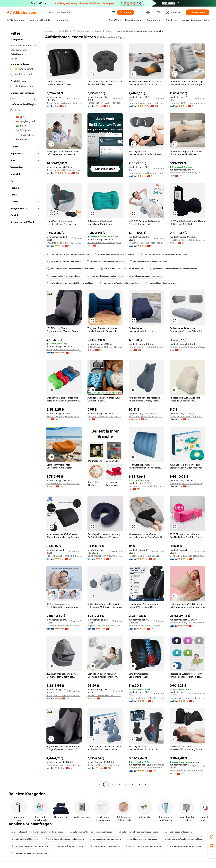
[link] (212, 837)
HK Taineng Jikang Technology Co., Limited (146, 416)
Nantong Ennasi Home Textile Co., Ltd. (64, 556)
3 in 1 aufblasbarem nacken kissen (184, 846)
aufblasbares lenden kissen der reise (105, 262)
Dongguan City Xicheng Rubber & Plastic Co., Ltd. (187, 556)
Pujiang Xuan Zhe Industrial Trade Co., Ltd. (105, 626)
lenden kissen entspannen (178, 832)
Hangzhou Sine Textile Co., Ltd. (144, 556)
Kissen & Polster (104, 31)
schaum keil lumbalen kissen (69, 846)
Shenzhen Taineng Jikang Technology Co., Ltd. (64, 626)
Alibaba (49, 31)
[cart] (159, 13)
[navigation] (25, 408)
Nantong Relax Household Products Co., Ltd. (146, 243)
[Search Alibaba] (78, 12)
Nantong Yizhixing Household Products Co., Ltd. (146, 173)
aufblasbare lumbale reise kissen (64, 262)
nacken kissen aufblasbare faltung (143, 846)
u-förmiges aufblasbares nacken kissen (64, 839)
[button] (114, 12)
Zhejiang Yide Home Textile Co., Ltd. (187, 698)
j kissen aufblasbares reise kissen (64, 276)
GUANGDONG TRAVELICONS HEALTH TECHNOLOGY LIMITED (105, 103)
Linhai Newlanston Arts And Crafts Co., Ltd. (105, 556)
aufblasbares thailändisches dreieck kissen (91, 832)
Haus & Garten (65, 31)
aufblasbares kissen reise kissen (145, 276)
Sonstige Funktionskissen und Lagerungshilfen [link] (140, 31)
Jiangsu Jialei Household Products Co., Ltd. (146, 768)
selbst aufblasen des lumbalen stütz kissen (122, 269)
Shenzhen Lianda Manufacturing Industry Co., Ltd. (64, 103)
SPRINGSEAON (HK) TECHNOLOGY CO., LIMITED (105, 347)
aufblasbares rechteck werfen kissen (29, 846)
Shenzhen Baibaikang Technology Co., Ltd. (187, 771)
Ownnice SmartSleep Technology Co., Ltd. (187, 416)
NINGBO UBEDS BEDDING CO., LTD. (105, 695)
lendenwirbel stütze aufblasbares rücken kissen (71, 269)
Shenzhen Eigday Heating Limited (187, 623)
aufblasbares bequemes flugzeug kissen (138, 832)
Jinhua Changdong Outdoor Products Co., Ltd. (64, 416)
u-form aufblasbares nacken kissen (105, 276)
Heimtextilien (84, 31)
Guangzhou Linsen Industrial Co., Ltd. (64, 349)
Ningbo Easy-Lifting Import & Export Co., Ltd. (146, 347)
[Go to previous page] (100, 784)
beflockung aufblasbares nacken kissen (183, 839)
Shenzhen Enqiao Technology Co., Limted (105, 242)
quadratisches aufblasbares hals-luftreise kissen (173, 269)
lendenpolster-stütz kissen (24, 839)
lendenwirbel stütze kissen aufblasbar (149, 262)
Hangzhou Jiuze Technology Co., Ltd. (187, 240)
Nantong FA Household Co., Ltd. (145, 626)
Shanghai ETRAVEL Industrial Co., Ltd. (187, 103)
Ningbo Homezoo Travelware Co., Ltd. (187, 347)
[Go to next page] (152, 784)
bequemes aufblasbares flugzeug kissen (120, 283)
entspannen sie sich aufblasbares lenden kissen (165, 254)
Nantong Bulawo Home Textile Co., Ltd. (146, 103)
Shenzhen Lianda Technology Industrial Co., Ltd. (146, 698)
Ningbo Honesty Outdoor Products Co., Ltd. (64, 483)
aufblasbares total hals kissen (142, 839)
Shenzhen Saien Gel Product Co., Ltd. (64, 170)
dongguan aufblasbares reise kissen (29, 853)
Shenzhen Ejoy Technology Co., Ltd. (187, 173)
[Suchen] (125, 12)
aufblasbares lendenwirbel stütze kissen (115, 254)
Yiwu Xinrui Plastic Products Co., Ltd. (105, 416)
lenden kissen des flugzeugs (161, 283)
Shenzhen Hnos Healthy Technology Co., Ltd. (105, 765)
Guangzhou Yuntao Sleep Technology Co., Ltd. (64, 695)
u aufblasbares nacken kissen (105, 846)
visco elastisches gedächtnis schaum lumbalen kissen (37, 832)
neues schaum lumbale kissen (105, 839)
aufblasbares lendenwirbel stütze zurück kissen (71, 283)
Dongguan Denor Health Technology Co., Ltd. (146, 486)
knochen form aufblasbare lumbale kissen (68, 254)
